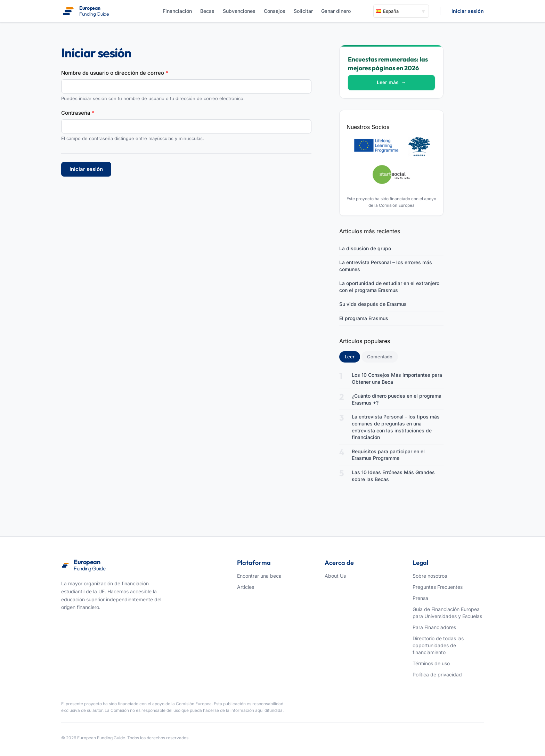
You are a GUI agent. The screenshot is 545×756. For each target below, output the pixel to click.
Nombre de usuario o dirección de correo (115, 73)
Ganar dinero (336, 11)
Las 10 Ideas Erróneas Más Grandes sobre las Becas (393, 476)
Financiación (177, 11)
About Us (335, 576)
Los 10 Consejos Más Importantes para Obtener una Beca (397, 378)
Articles (246, 587)
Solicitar (303, 11)
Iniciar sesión (468, 11)
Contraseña (78, 113)
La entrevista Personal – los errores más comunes (386, 266)
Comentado (380, 357)
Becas (207, 11)
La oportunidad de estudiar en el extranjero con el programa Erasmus (389, 287)
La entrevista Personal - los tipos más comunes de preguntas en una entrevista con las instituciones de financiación (396, 427)
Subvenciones (239, 11)
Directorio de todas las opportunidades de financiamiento (438, 645)
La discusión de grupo (365, 248)
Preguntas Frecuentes (438, 587)
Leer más (392, 82)
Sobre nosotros (430, 576)
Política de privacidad (437, 674)
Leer (352, 356)
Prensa (420, 598)
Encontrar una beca (259, 576)
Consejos (275, 11)
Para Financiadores (434, 627)
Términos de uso (431, 663)
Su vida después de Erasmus (373, 304)
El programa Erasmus (364, 318)
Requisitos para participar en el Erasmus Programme (388, 455)
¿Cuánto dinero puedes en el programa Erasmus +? (397, 399)
